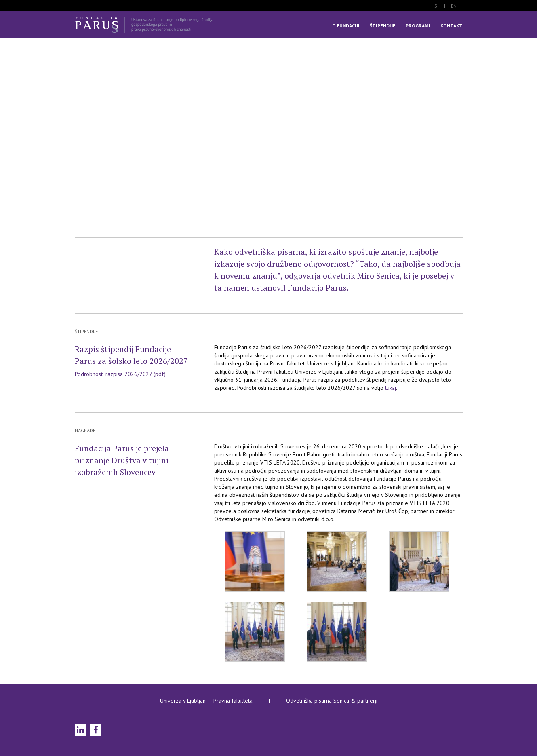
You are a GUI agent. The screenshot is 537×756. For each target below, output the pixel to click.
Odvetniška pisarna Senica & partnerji (332, 701)
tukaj (391, 388)
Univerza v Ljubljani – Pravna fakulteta (206, 701)
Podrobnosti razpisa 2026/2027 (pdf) (120, 374)
